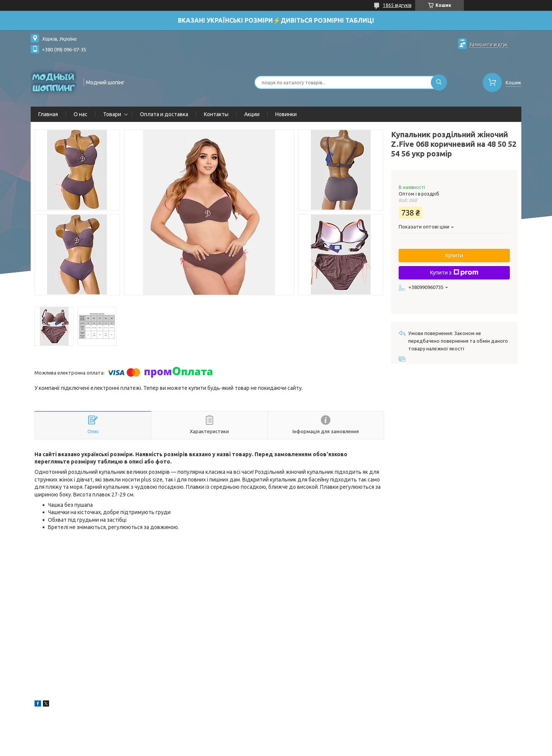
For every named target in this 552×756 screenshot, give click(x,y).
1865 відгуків (397, 5)
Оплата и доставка (164, 114)
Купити (454, 255)
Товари (112, 114)
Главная (48, 114)
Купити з (454, 273)
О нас (80, 114)
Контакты (216, 114)
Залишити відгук (489, 44)
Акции (252, 114)
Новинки (286, 114)
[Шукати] (439, 82)
